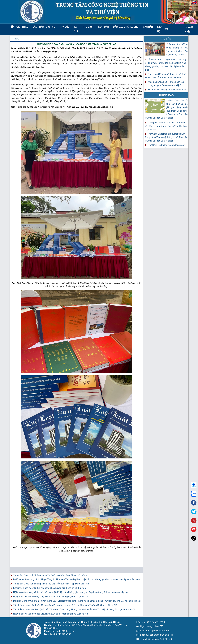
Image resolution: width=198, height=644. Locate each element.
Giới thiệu (22, 27)
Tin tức (15, 39)
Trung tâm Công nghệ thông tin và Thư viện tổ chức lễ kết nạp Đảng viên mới (51, 584)
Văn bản (148, 27)
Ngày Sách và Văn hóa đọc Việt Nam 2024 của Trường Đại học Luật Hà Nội (51, 614)
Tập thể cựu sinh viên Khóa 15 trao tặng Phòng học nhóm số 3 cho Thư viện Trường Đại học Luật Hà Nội (65, 605)
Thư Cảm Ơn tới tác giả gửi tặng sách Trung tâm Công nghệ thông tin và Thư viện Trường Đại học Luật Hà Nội (166, 137)
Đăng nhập (189, 29)
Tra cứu (65, 27)
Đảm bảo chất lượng (125, 27)
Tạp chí (76, 29)
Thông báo (166, 95)
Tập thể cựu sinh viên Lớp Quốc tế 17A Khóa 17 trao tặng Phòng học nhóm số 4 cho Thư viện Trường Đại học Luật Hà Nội (74, 609)
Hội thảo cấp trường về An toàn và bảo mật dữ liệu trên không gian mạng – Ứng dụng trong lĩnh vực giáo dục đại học (71, 592)
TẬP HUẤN (103, 27)
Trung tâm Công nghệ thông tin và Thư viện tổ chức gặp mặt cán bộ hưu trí (50, 575)
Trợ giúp (88, 27)
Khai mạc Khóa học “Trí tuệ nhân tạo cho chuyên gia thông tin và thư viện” (50, 588)
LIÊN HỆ (160, 29)
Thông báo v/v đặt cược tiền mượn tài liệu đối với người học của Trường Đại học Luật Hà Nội (166, 126)
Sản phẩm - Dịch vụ (44, 27)
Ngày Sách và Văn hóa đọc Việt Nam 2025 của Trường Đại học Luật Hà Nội (51, 597)
